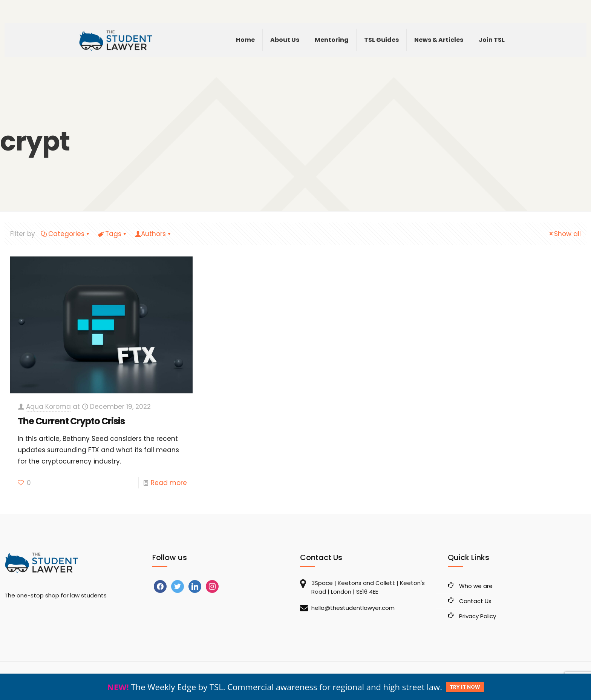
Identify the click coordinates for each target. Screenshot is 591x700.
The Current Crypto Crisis (71, 421)
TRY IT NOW (465, 687)
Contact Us (475, 601)
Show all (564, 234)
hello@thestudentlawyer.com (353, 608)
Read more (169, 483)
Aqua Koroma (48, 407)
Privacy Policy (478, 616)
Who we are (476, 586)
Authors (153, 234)
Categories (66, 234)
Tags (113, 234)
